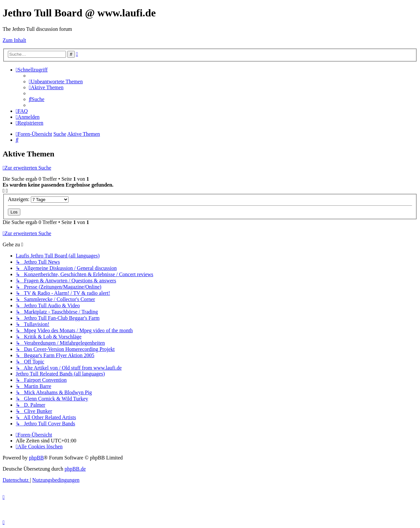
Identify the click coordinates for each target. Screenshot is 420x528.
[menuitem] (56, 81)
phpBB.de (75, 469)
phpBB (36, 458)
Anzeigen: (38, 199)
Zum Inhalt (14, 40)
